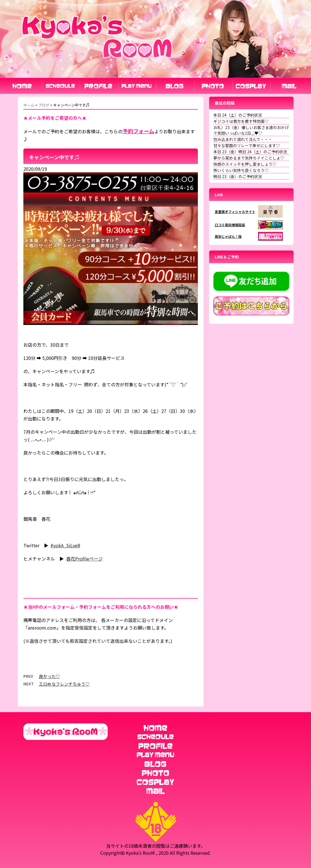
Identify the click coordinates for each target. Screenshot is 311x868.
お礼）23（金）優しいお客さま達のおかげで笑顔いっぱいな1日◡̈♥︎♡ (251, 130)
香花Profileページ (84, 559)
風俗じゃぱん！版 (228, 236)
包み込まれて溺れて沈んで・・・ (243, 139)
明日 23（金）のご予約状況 (238, 176)
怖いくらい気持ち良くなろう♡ (241, 170)
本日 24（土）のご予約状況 (238, 115)
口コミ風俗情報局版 (230, 225)
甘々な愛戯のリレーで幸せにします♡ (247, 145)
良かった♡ (49, 676)
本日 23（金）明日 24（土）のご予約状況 (250, 152)
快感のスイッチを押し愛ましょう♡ (245, 164)
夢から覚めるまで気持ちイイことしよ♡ (249, 158)
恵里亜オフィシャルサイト (235, 212)
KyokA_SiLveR (65, 545)
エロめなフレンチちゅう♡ (64, 684)
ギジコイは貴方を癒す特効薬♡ (241, 121)
